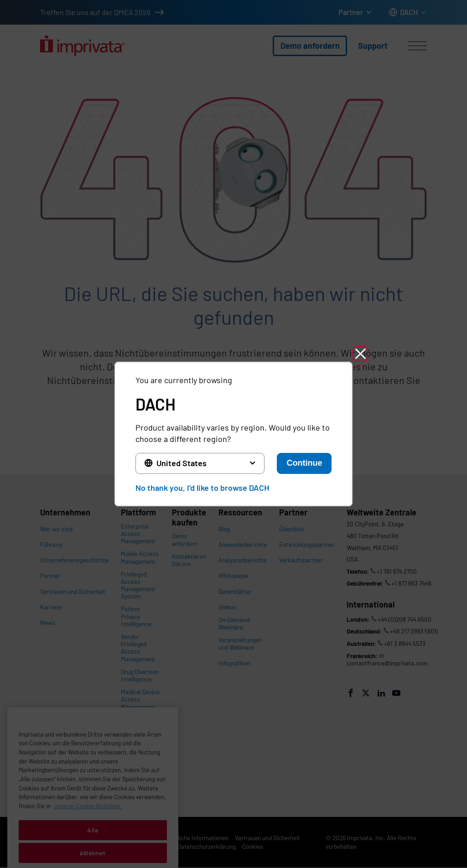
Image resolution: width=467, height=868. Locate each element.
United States (182, 463)
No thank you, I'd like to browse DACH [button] (202, 488)
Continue (304, 463)
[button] (360, 354)
